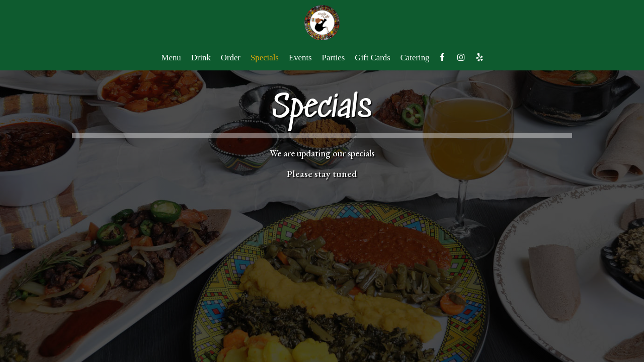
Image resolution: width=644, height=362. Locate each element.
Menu (171, 58)
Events (300, 58)
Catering (415, 58)
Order (231, 58)
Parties (334, 58)
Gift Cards (372, 58)
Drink (201, 58)
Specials (265, 58)
